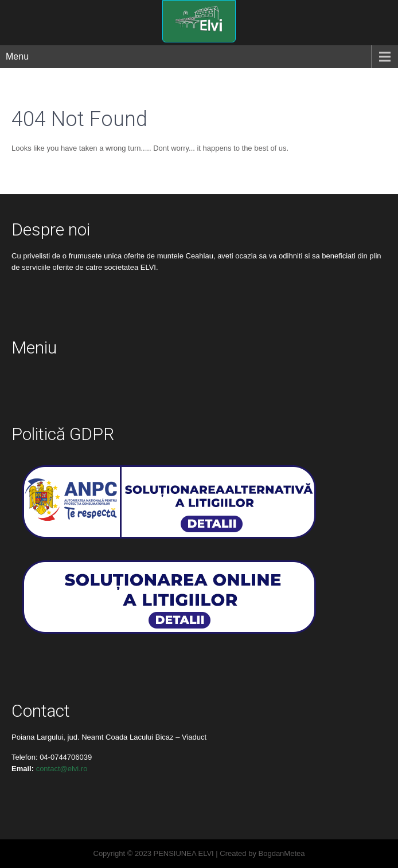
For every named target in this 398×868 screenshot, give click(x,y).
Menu (17, 56)
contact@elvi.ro (62, 769)
